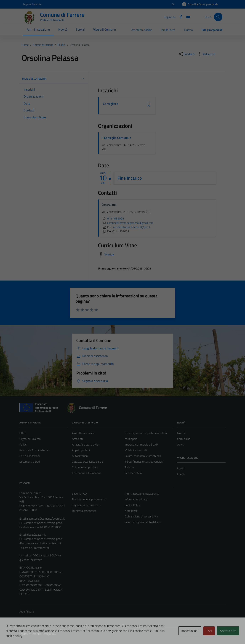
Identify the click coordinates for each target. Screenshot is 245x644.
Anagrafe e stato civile (85, 444)
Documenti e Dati (30, 462)
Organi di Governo (30, 439)
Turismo (188, 30)
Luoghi (181, 468)
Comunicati (184, 439)
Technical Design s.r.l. (44, 634)
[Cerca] (218, 17)
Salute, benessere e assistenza (143, 456)
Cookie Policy (132, 505)
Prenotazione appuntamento (89, 499)
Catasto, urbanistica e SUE (88, 462)
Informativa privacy (136, 499)
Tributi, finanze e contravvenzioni (144, 462)
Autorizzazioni (80, 456)
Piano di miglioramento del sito (143, 522)
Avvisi (181, 444)
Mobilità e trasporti (136, 450)
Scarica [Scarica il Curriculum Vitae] (109, 254)
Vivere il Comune (104, 29)
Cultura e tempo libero (85, 467)
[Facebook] (180, 17)
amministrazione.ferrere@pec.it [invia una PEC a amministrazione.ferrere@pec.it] (132, 227)
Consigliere (111, 104)
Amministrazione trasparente (142, 494)
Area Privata (27, 611)
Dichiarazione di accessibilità (141, 516)
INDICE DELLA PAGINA (54, 79)
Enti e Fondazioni (30, 456)
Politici (23, 444)
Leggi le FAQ (79, 494)
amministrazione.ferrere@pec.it (44, 523)
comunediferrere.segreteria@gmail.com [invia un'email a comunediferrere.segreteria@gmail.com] (127, 223)
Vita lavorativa (133, 473)
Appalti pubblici (81, 450)
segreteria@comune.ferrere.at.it (46, 519)
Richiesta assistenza (84, 511)
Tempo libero (168, 30)
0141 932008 (113, 218)
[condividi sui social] (186, 54)
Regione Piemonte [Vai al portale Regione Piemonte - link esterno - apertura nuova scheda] (32, 4)
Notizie (181, 433)
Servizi (80, 29)
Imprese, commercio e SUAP (141, 444)
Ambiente (78, 439)
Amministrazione (38, 29)
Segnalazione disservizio (86, 505)
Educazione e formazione (87, 473)
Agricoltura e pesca (83, 433)
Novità (63, 29)
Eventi (181, 474)
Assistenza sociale (142, 30)
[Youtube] (187, 17)
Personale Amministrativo (35, 450)
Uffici (22, 433)
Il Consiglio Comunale (116, 138)
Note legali (131, 511)
